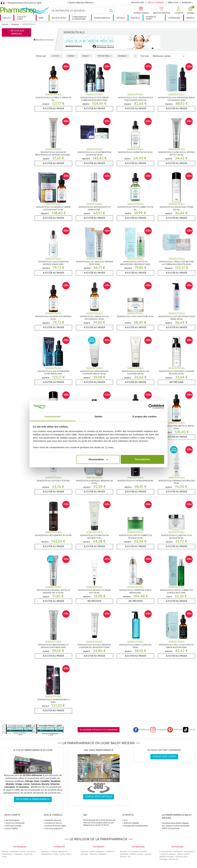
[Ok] (112, 11)
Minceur (135, 18)
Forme (71, 56)
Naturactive (189, 851)
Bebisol (110, 851)
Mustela (84, 854)
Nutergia (163, 859)
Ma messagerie (12, 820)
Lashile (148, 854)
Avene (22, 851)
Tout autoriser (143, 459)
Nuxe (56, 854)
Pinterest (175, 730)
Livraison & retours (53, 823)
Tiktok (189, 730)
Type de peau (104, 56)
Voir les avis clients (164, 757)
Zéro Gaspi (173, 3)
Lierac (140, 854)
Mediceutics (7, 854)
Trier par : (145, 56)
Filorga (5, 851)
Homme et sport (151, 18)
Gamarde (28, 854)
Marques (187, 3)
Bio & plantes (59, 18)
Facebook (141, 730)
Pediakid (102, 854)
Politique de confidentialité (136, 826)
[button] (178, 11)
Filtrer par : (42, 56)
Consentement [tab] (52, 417)
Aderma (45, 851)
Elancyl (123, 857)
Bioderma (63, 851)
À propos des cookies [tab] (145, 417)
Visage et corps (21, 18)
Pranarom (174, 859)
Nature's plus (182, 857)
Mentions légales (131, 823)
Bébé (41, 18)
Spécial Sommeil (156, 3)
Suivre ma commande (15, 823)
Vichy (4, 857)
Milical (133, 854)
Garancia (31, 851)
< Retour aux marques (16, 32)
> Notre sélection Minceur (80, 3)
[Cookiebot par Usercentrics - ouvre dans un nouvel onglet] (151, 406)
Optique (120, 18)
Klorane (93, 854)
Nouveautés (138, 3)
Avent (92, 851)
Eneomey (18, 854)
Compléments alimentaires (79, 18)
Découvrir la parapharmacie (33, 799)
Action (56, 56)
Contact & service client (55, 826)
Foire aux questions (54, 828)
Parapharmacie (102, 18)
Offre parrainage (13, 826)
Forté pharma (166, 851)
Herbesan (178, 851)
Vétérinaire (174, 18)
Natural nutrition (168, 854)
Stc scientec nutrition (138, 851)
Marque (123, 56)
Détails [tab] (98, 417)
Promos (190, 18)
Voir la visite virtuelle (99, 797)
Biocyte (123, 851)
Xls (129, 857)
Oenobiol (124, 854)
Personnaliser (98, 459)
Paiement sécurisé (53, 820)
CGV (126, 820)
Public (86, 56)
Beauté (7, 18)
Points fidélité (12, 828)
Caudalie (14, 851)
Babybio (100, 851)
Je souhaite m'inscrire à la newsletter (99, 730)
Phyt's (69, 854)
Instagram (158, 730)
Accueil (5, 24)
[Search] (79, 11)
